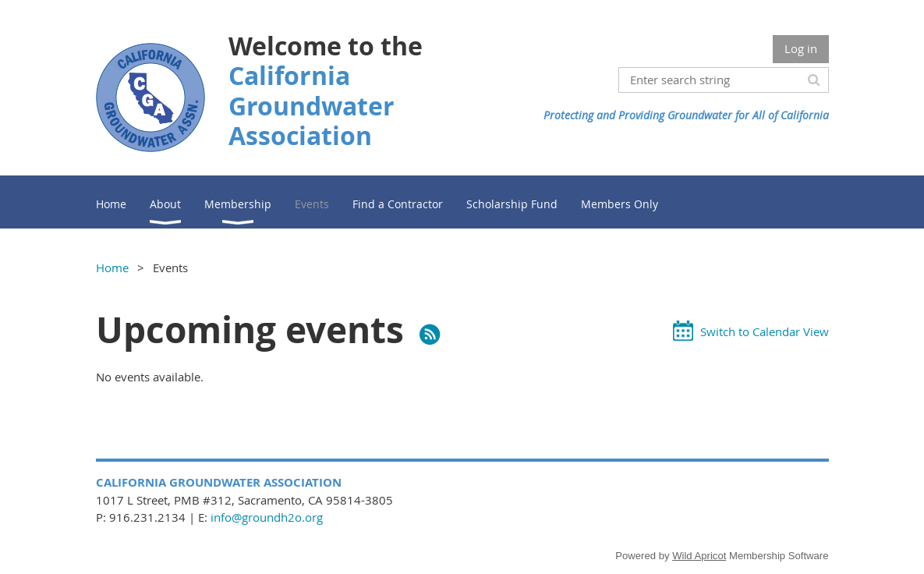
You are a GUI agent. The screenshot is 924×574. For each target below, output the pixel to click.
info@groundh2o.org (267, 517)
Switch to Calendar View (765, 331)
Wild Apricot (699, 556)
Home (112, 268)
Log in (801, 48)
